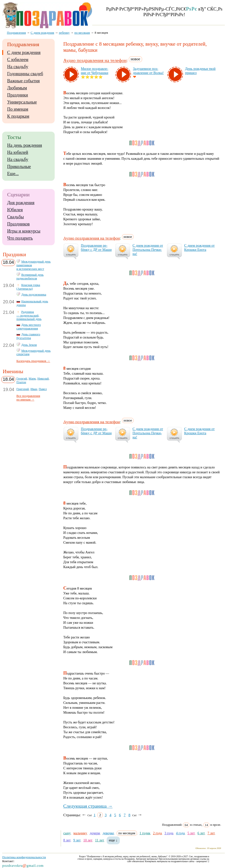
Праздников (18, 224)
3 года (169, 833)
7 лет (211, 833)
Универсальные (22, 102)
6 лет (201, 833)
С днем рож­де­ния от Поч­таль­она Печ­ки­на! (148, 250)
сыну (67, 833)
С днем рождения (24, 53)
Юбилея (15, 210)
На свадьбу (18, 67)
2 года (157, 833)
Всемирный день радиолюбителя (30, 277)
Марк (32, 379)
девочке (108, 833)
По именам (18, 109)
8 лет (67, 840)
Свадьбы (15, 217)
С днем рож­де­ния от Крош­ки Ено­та (200, 248)
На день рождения (25, 145)
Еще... (13, 174)
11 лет (99, 840)
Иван (34, 389)
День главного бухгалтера (28, 336)
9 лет (77, 840)
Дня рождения (21, 203)
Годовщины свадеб (25, 74)
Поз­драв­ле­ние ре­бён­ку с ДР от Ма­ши (96, 248)
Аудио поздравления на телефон (95, 61)
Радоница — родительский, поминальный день (29, 316)
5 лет (191, 833)
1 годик (145, 833)
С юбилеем (18, 60)
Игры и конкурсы (24, 231)
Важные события (23, 81)
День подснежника (34, 295)
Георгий (22, 379)
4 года (180, 833)
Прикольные (19, 167)
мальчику (80, 833)
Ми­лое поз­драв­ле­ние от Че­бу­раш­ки (94, 71)
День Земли (29, 345)
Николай (43, 379)
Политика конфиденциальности (24, 857)
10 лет (88, 840)
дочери (95, 833)
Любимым (17, 88)
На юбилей (18, 152)
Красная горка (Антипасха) (28, 287)
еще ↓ (113, 840)
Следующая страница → (88, 806)
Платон (21, 382)
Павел (43, 389)
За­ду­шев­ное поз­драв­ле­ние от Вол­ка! (148, 71)
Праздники (17, 95)
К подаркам (18, 116)
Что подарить (20, 238)
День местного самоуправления (29, 327)
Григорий (23, 389)
